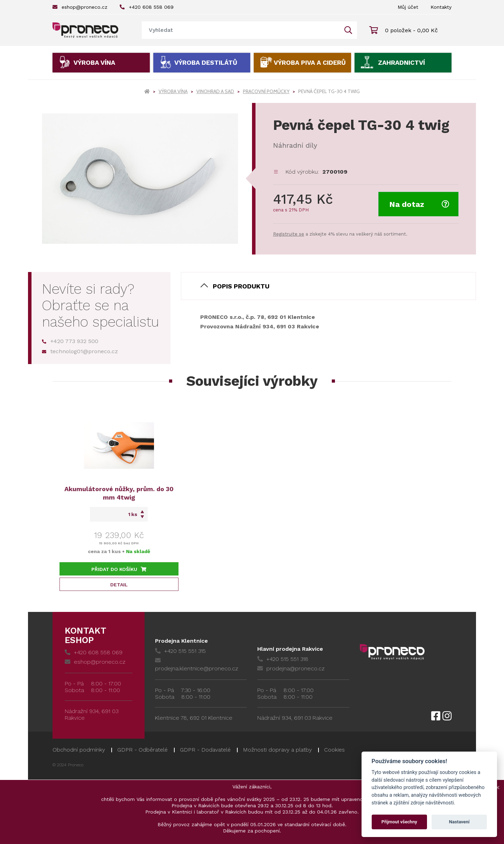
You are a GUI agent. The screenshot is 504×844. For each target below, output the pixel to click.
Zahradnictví (401, 62)
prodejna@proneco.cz (291, 668)
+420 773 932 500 (70, 341)
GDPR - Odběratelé (142, 750)
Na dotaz (419, 204)
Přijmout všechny (399, 822)
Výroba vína (94, 62)
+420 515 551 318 (283, 659)
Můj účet (408, 7)
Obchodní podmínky (79, 750)
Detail (119, 585)
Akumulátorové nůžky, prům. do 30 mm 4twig (119, 493)
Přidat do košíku (119, 569)
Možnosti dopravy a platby (277, 750)
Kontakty (441, 7)
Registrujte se (289, 234)
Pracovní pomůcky (266, 91)
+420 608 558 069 (147, 7)
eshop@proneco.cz (80, 7)
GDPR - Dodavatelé (205, 750)
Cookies (334, 750)
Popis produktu (241, 286)
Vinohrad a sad (215, 91)
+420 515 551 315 (180, 651)
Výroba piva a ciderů (310, 62)
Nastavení (459, 822)
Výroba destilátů (206, 62)
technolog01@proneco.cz (80, 351)
